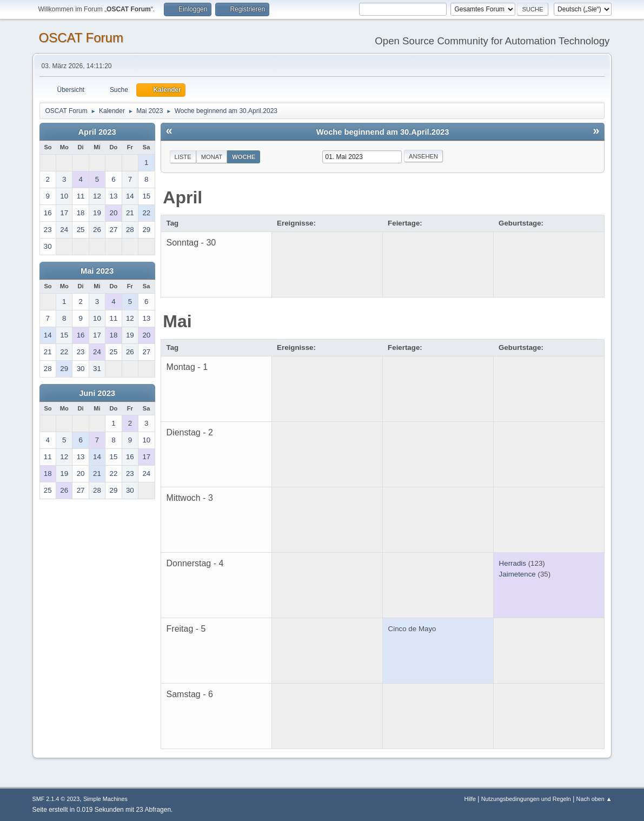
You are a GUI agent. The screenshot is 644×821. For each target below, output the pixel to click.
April (182, 197)
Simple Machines (105, 799)
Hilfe (470, 799)
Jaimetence (517, 574)
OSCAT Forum (81, 38)
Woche (244, 157)
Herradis (513, 563)
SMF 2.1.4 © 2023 (56, 799)
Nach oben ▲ (594, 799)
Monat (212, 157)
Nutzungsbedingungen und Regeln (526, 799)
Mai (177, 321)
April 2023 (97, 132)
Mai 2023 (97, 271)
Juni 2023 (97, 393)
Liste (183, 157)
